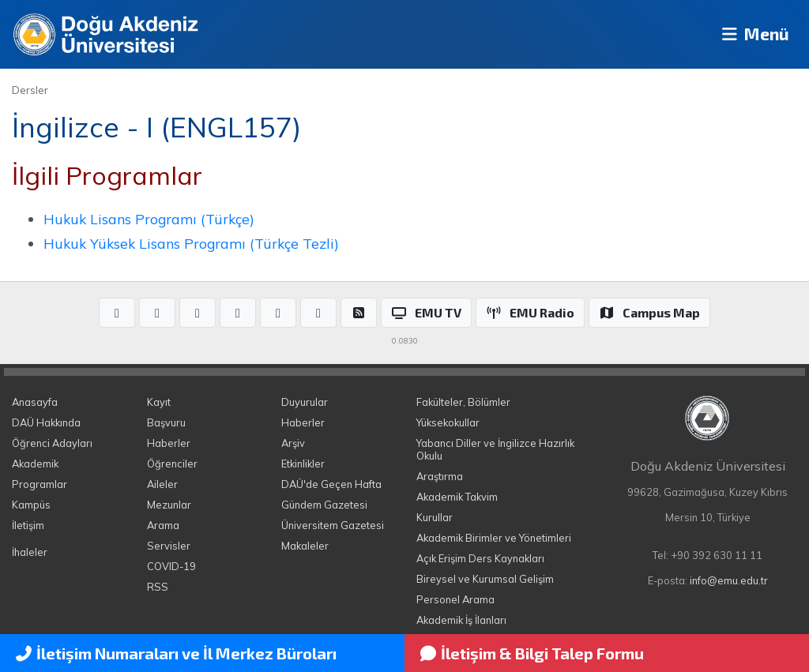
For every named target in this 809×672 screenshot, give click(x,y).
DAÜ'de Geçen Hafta (331, 484)
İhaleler (30, 552)
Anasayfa (35, 402)
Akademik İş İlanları (461, 620)
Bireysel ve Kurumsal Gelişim (485, 579)
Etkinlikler (303, 464)
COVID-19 (171, 566)
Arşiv (293, 443)
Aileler (162, 484)
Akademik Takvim (457, 497)
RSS (158, 587)
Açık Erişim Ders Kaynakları (480, 558)
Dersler (30, 90)
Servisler (169, 546)
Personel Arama (455, 599)
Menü (750, 34)
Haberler (169, 443)
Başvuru (166, 422)
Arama (163, 525)
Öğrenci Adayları (52, 443)
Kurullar (435, 517)
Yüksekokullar (448, 422)
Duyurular (305, 402)
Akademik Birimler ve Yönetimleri (494, 538)
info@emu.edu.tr (729, 580)
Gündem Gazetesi (324, 505)
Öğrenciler (172, 464)
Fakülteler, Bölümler (463, 402)
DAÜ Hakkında (46, 422)
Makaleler (305, 546)
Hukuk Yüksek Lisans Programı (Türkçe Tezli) (191, 243)
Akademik (35, 464)
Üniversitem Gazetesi (333, 525)
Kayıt (159, 402)
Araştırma (440, 476)
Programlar (40, 484)
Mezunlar (169, 505)
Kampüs (31, 505)
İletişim (28, 525)
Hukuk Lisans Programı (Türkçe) (149, 219)
